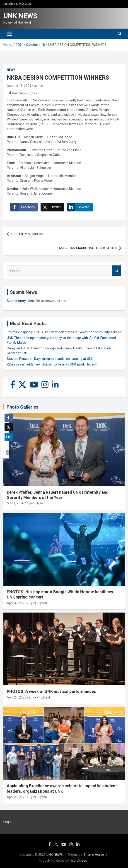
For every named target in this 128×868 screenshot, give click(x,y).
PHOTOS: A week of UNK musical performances (51, 691)
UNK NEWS (20, 16)
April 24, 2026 (17, 697)
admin (39, 86)
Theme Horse (94, 855)
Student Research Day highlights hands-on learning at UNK (50, 359)
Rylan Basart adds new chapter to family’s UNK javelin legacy (52, 364)
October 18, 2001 (19, 86)
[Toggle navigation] (9, 34)
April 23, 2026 (17, 797)
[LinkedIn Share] (80, 207)
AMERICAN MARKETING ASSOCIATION (88, 248)
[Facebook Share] (24, 207)
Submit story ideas (21, 301)
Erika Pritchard (39, 697)
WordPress (79, 861)
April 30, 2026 (17, 603)
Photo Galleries (23, 407)
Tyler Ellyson (36, 503)
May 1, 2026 (15, 503)
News (11, 70)
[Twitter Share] (52, 207)
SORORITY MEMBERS (27, 234)
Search (117, 271)
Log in (8, 822)
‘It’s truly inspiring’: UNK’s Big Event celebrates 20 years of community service (64, 332)
